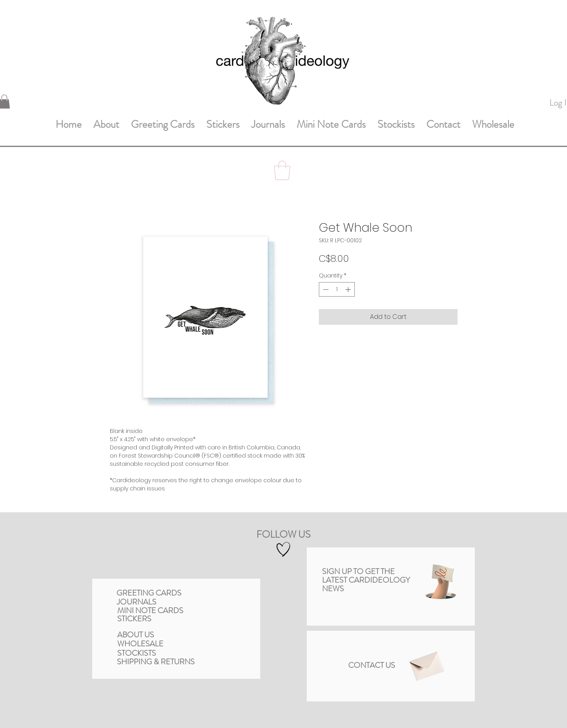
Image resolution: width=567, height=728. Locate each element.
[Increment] (349, 289)
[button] (282, 170)
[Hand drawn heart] (283, 550)
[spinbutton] (337, 289)
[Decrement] (325, 289)
